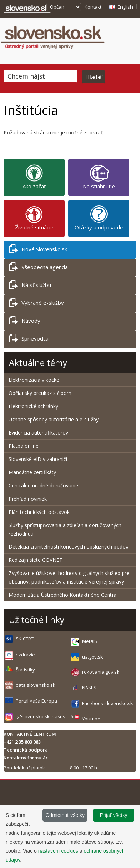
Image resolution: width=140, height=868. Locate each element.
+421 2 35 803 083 (22, 742)
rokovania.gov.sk (101, 672)
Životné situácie (34, 218)
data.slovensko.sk (36, 685)
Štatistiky (25, 670)
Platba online (24, 446)
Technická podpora (26, 750)
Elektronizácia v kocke (34, 380)
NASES (89, 688)
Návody (25, 322)
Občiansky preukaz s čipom (40, 393)
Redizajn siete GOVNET (36, 560)
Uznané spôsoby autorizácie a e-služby (54, 419)
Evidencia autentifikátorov (38, 433)
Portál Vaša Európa (36, 701)
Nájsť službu (30, 286)
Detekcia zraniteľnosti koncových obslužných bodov (68, 547)
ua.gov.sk (92, 657)
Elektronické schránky (33, 406)
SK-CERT (25, 639)
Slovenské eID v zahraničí (38, 459)
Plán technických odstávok (39, 512)
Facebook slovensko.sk (107, 703)
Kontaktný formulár (26, 758)
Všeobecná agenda (39, 268)
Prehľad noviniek (28, 499)
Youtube (91, 719)
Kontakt (93, 7)
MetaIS (90, 641)
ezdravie (25, 655)
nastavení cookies (58, 851)
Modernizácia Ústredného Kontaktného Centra (62, 595)
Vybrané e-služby (37, 304)
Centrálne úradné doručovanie (43, 485)
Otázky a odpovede (99, 218)
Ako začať (34, 177)
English (125, 7)
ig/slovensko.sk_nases (41, 716)
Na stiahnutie (99, 177)
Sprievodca (29, 340)
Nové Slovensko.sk (38, 250)
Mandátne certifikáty (32, 472)
